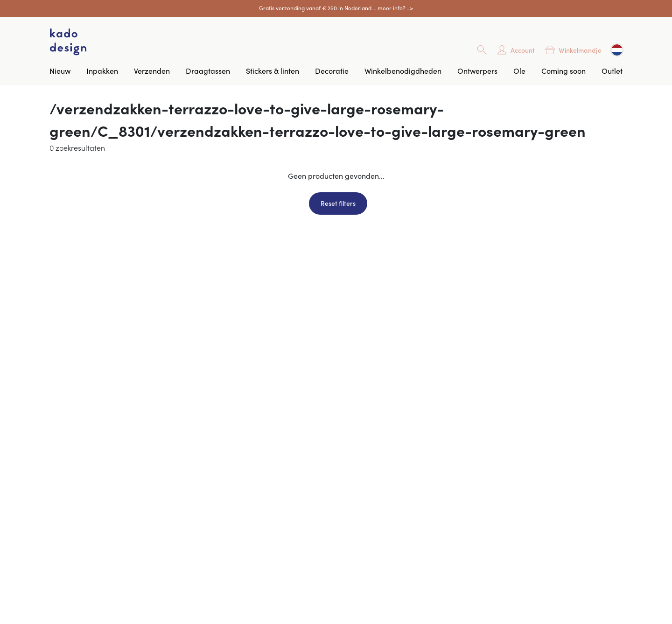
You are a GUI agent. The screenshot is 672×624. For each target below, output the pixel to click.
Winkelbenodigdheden (403, 70)
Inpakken (102, 70)
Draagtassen (208, 70)
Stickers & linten (273, 70)
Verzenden (152, 70)
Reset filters (338, 203)
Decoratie (332, 70)
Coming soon (563, 70)
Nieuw (60, 70)
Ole (519, 70)
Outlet (612, 70)
